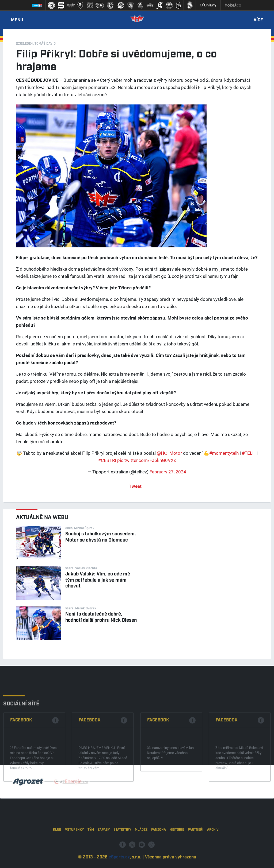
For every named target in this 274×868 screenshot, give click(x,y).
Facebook (21, 746)
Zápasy (104, 846)
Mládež (141, 846)
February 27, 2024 (168, 472)
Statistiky (122, 846)
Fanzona (159, 846)
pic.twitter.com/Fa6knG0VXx (146, 460)
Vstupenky (74, 846)
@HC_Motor (169, 453)
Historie (177, 846)
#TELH (249, 453)
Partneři (196, 846)
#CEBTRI (107, 460)
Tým (91, 846)
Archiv (213, 846)
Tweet (135, 486)
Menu (17, 20)
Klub (57, 846)
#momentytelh (224, 453)
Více (258, 20)
